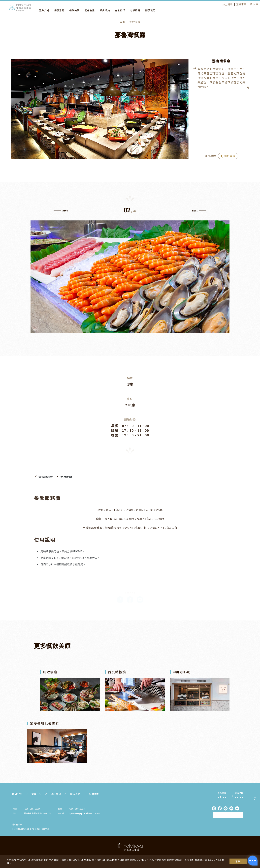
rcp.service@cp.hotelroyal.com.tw (84, 813)
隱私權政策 (17, 824)
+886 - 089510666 (32, 809)
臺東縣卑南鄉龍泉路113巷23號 (38, 813)
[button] (199, 211)
